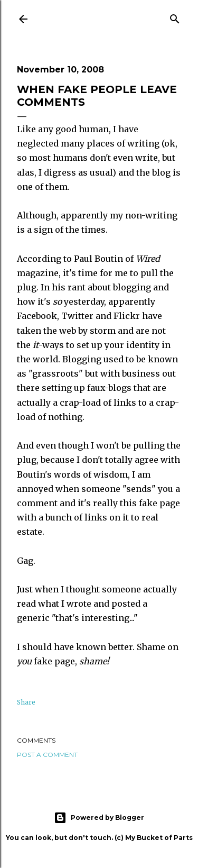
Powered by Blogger (99, 818)
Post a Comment (47, 755)
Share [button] (26, 702)
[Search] (175, 17)
